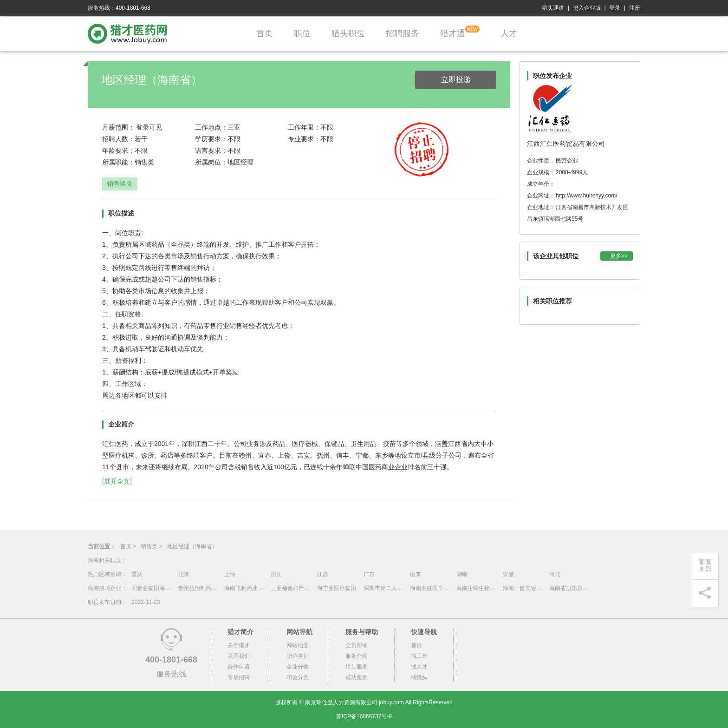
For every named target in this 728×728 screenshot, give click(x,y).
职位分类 (298, 677)
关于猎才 (239, 645)
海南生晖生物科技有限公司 (477, 588)
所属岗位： (211, 162)
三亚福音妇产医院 (292, 588)
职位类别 (298, 656)
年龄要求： (118, 151)
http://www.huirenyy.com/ (587, 196)
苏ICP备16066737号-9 (364, 716)
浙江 (276, 574)
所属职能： (118, 162)
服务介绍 (357, 656)
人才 (509, 33)
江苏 (323, 574)
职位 (302, 33)
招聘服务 (403, 33)
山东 (416, 574)
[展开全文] (117, 481)
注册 (635, 8)
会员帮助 (357, 645)
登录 (615, 8)
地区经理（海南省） (192, 546)
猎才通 (453, 33)
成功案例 (357, 677)
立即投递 (456, 80)
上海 (230, 574)
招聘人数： (118, 139)
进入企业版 (587, 8)
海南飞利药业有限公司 (245, 588)
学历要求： (211, 139)
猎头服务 (357, 667)
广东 (369, 574)
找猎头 (419, 677)
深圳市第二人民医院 (384, 588)
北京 (183, 574)
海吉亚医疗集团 (337, 588)
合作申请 (239, 667)
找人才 (419, 667)
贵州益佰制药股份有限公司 (199, 588)
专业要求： (304, 139)
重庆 (137, 574)
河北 (555, 574)
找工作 (419, 656)
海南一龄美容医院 (524, 588)
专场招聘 (239, 677)
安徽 (508, 574)
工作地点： (211, 127)
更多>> (619, 256)
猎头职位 (348, 33)
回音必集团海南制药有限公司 (152, 588)
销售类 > (151, 546)
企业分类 (298, 667)
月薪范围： (118, 127)
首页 (265, 33)
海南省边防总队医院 (570, 588)
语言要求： (211, 151)
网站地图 (298, 645)
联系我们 (239, 656)
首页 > (128, 546)
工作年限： (304, 127)
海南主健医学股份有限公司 (431, 588)
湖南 (462, 574)
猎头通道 (553, 8)
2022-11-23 (146, 602)
